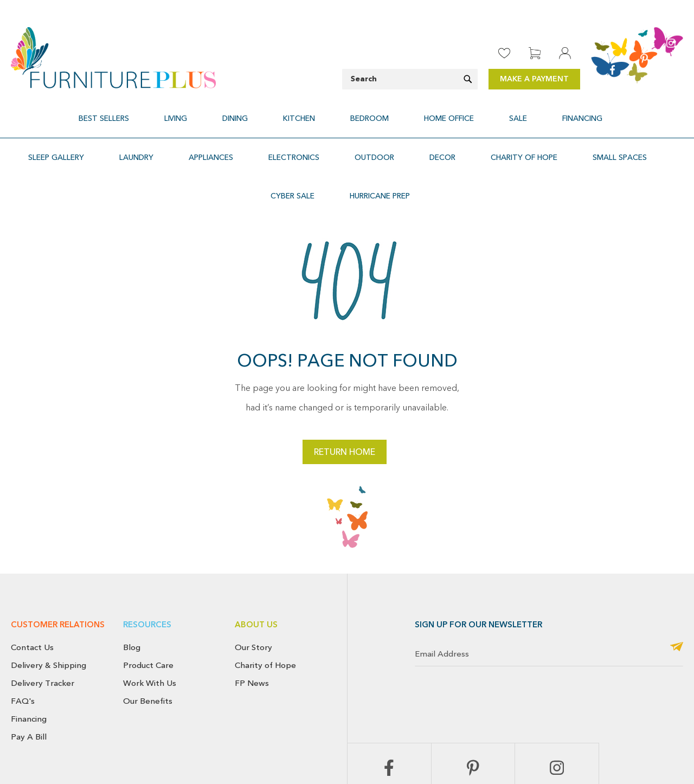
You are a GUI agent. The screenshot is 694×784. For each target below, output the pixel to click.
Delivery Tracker (43, 619)
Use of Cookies (659, 754)
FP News (252, 619)
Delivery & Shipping (49, 601)
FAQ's (23, 637)
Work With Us (150, 619)
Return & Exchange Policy (391, 754)
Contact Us (32, 583)
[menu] (347, 112)
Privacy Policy (531, 754)
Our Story (253, 583)
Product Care (148, 601)
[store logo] (113, 58)
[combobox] (410, 79)
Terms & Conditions (593, 754)
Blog (132, 583)
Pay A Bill (29, 672)
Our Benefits (148, 637)
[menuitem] (159, 112)
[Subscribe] (677, 583)
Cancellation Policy (470, 754)
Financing (29, 654)
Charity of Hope (265, 601)
